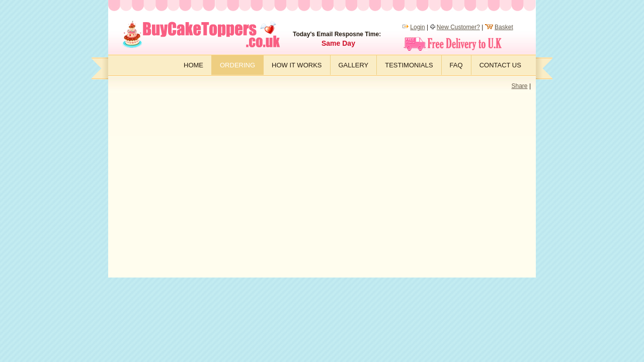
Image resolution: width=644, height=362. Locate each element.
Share (520, 86)
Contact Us (500, 65)
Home (193, 65)
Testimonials (409, 65)
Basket (504, 27)
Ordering (237, 65)
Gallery (354, 65)
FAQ (456, 65)
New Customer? (458, 27)
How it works (297, 65)
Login (417, 27)
